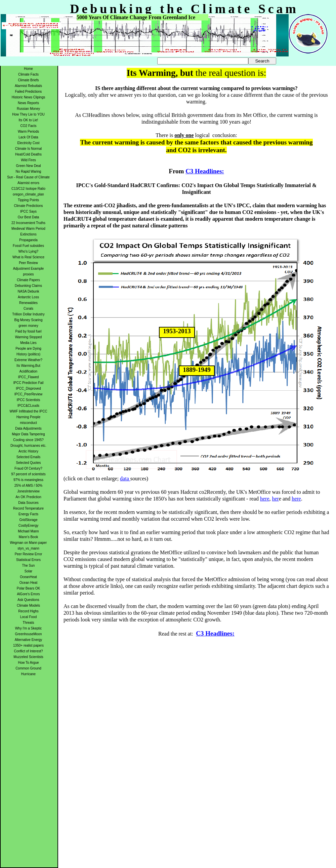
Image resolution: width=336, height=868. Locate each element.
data (125, 479)
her (275, 499)
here (265, 499)
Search (262, 61)
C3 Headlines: (205, 171)
